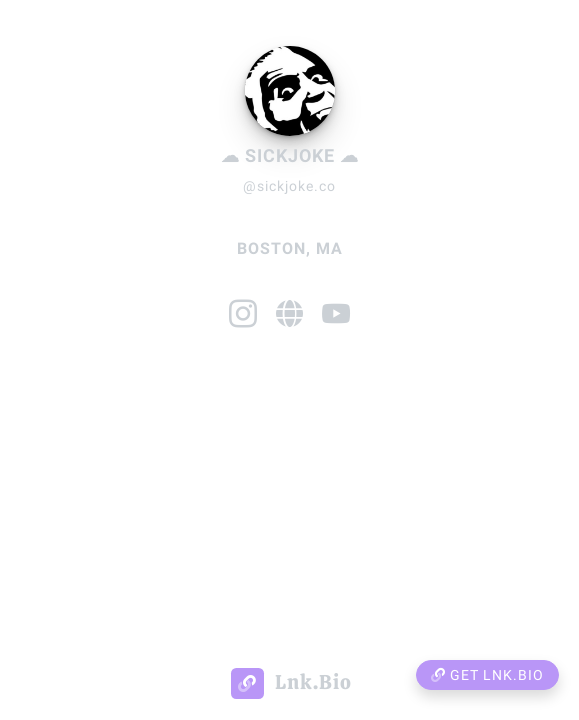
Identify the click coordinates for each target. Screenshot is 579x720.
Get (487, 675)
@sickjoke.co (289, 186)
